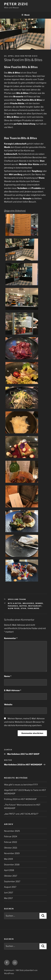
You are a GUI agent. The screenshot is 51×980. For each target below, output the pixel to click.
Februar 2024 (11, 837)
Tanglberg (33, 608)
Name (8, 676)
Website (8, 705)
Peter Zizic (16, 4)
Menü (26, 15)
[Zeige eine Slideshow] (15, 211)
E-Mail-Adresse (13, 690)
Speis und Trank (17, 599)
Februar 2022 (11, 842)
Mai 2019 (8, 859)
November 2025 (12, 831)
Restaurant (35, 606)
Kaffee (23, 606)
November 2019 (12, 853)
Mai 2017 (8, 898)
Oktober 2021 (11, 848)
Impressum (9, 970)
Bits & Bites (15, 603)
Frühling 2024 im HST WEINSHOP (20, 799)
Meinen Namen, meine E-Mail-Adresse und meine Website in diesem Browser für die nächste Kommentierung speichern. (24, 722)
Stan (24, 608)
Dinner (39, 603)
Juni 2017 (9, 893)
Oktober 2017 (11, 876)
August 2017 (10, 887)
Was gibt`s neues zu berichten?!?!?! (21, 785)
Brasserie (28, 603)
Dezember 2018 (12, 865)
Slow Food (14, 608)
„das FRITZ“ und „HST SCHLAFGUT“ (21, 814)
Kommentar (11, 638)
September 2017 (12, 882)
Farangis (13, 606)
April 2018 (9, 870)
